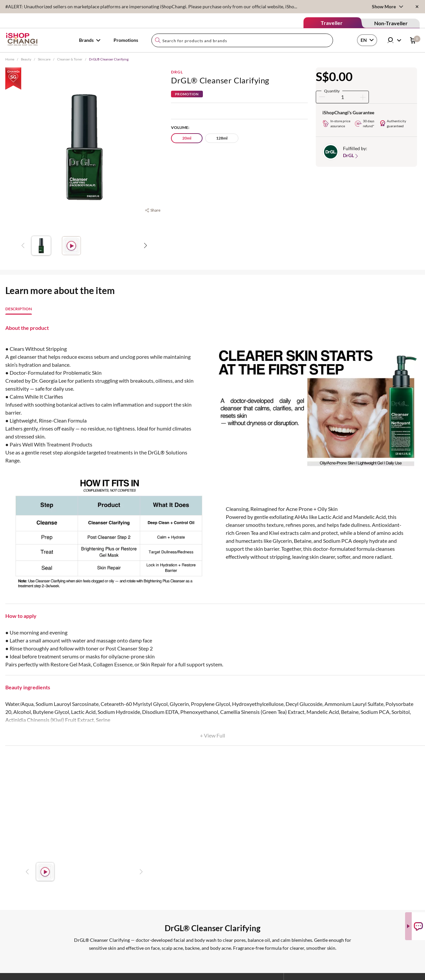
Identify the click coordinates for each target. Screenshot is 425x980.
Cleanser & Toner (70, 59)
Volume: (180, 127)
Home (10, 59)
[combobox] (242, 40)
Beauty (26, 59)
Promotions (126, 40)
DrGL (177, 72)
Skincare (44, 59)
